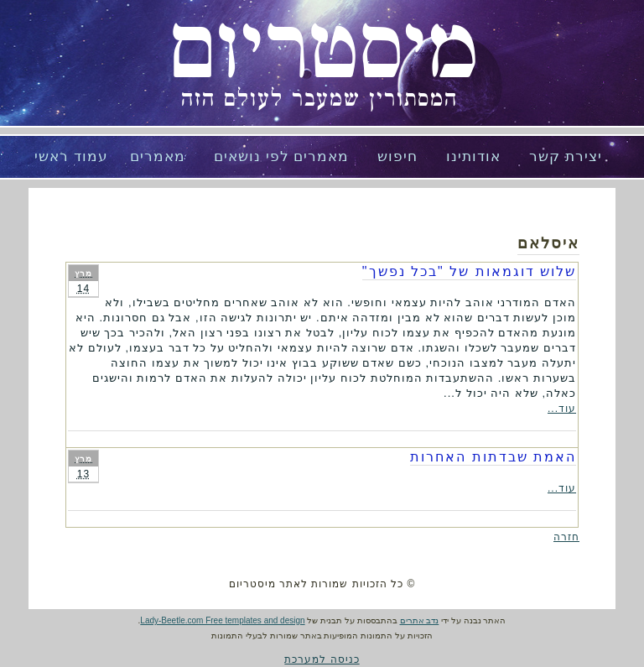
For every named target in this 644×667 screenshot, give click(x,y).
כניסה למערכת (322, 659)
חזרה (566, 537)
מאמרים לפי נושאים (281, 156)
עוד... (562, 409)
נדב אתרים (420, 620)
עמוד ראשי (71, 156)
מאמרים (158, 156)
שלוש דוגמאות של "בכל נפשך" (469, 271)
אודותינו (473, 156)
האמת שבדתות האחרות (493, 457)
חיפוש (397, 156)
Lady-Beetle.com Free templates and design (222, 620)
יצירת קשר (566, 156)
